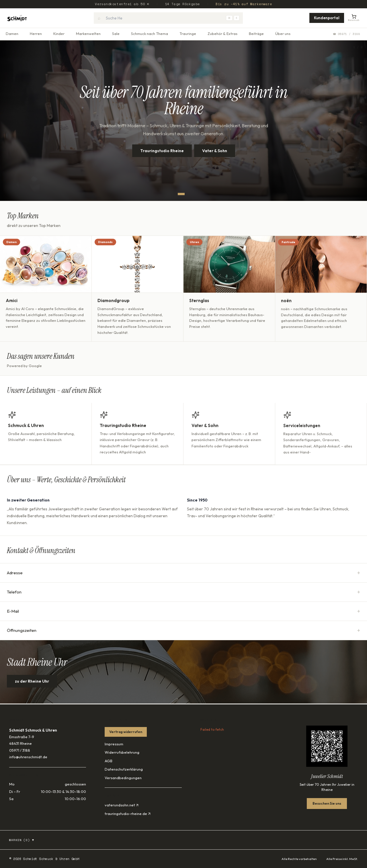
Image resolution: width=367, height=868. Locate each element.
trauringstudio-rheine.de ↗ (127, 814)
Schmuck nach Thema (150, 34)
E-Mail (183, 611)
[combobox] (168, 18)
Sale (116, 34)
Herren (36, 34)
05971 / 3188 (20, 750)
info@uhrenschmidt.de (28, 757)
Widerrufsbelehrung (122, 752)
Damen (12, 34)
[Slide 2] (188, 194)
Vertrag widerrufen (126, 732)
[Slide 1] (181, 194)
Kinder (59, 34)
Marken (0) (22, 840)
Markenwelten (88, 34)
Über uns (283, 34)
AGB (109, 761)
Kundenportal (327, 18)
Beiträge (256, 34)
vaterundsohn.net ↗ (121, 805)
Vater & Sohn (215, 151)
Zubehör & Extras (222, 34)
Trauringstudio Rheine (162, 151)
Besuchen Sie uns (327, 803)
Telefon (183, 592)
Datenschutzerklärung (124, 769)
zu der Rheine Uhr (32, 687)
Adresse (183, 573)
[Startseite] (17, 18)
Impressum (114, 744)
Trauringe (188, 34)
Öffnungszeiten (183, 630)
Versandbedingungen (123, 778)
